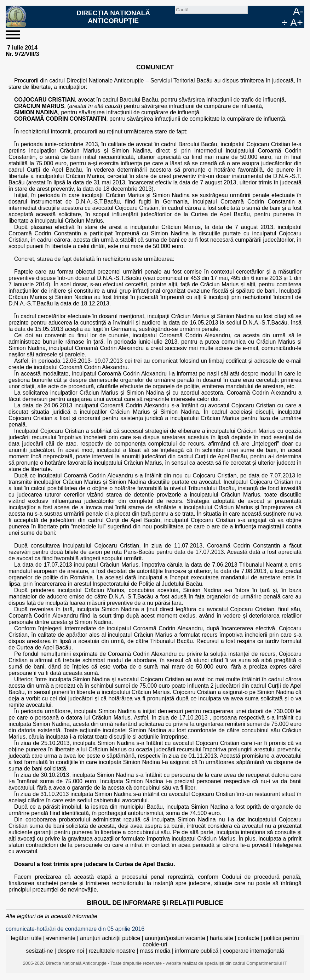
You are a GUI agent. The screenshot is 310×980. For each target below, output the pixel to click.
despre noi (71, 951)
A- (298, 11)
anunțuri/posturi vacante (175, 938)
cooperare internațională (254, 951)
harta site (222, 938)
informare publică (197, 951)
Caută (253, 11)
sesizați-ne (39, 951)
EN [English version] (287, 11)
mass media (155, 951)
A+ (297, 23)
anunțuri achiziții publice (110, 938)
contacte (248, 938)
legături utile (26, 938)
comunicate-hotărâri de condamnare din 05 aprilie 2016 (75, 929)
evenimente (61, 938)
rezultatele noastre (112, 951)
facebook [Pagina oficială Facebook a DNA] (265, 11)
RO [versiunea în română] (276, 11)
